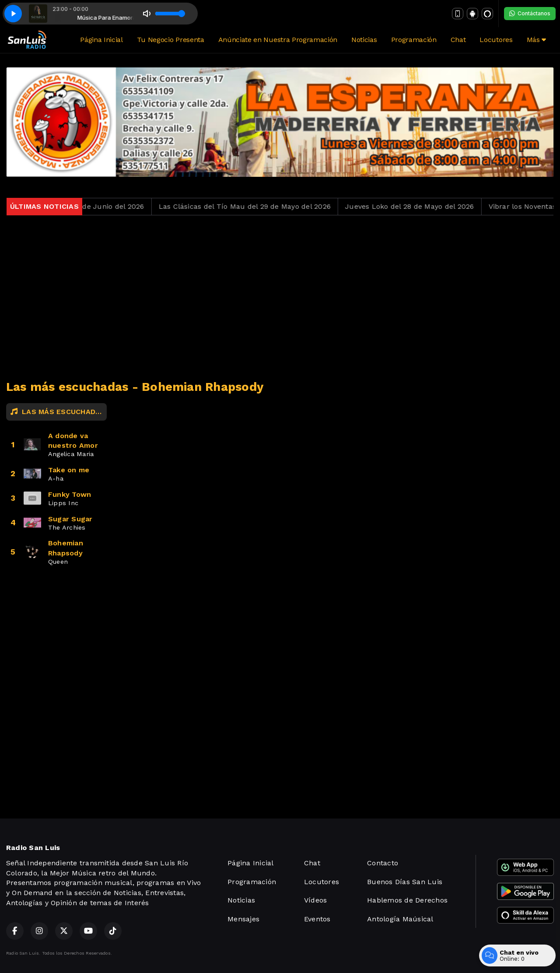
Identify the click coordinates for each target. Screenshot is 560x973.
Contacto (383, 863)
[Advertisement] (280, 298)
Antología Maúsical (400, 919)
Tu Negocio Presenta (171, 40)
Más (536, 40)
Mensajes (243, 919)
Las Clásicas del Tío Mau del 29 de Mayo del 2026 (251, 206)
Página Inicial (101, 40)
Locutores (496, 40)
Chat (458, 40)
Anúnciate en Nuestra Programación (278, 40)
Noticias (364, 40)
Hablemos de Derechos (407, 900)
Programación (414, 40)
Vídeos (315, 900)
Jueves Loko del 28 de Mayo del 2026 (416, 206)
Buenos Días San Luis (405, 882)
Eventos (317, 919)
